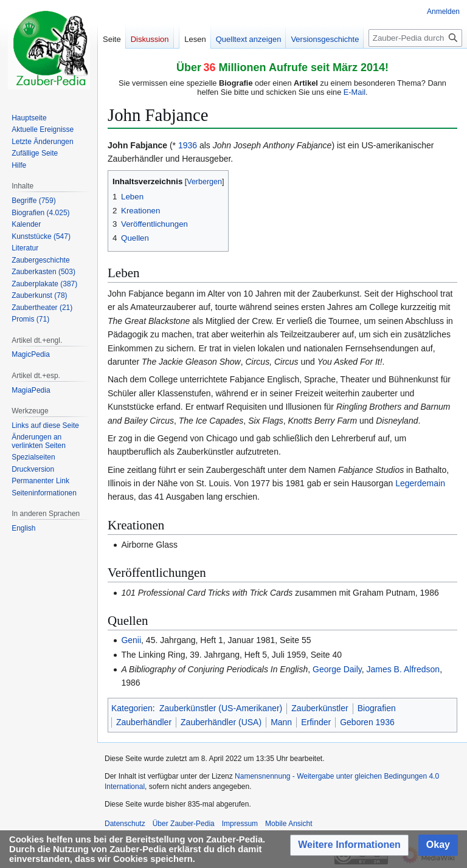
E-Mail (355, 92)
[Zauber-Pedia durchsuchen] (415, 38)
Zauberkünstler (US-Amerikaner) (221, 708)
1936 (188, 145)
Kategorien (132, 708)
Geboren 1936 (367, 722)
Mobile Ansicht (289, 824)
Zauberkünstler (320, 708)
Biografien (377, 708)
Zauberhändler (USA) (221, 722)
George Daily (337, 669)
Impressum (240, 824)
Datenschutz (125, 824)
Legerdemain (420, 483)
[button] (349, 845)
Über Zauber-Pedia (184, 824)
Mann (281, 722)
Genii (131, 640)
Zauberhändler (144, 722)
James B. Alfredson (403, 669)
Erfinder (316, 722)
